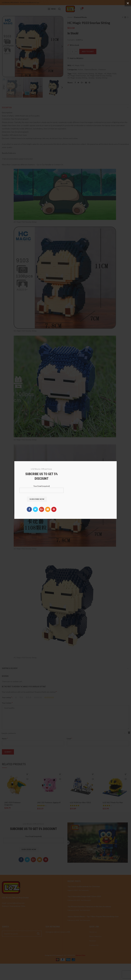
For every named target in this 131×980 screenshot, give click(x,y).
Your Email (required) (42, 488)
